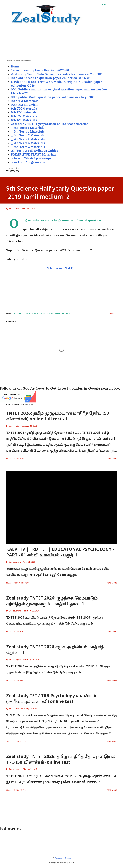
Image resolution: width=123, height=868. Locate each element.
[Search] (105, 4)
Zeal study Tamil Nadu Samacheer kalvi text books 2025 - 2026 (57, 74)
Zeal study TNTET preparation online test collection (50, 124)
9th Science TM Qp (61, 268)
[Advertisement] (61, 42)
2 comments (20, 459)
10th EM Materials (25, 105)
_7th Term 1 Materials (28, 128)
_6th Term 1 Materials (28, 131)
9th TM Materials (24, 109)
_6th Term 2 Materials (28, 135)
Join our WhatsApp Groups (31, 158)
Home (15, 66)
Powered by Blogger (61, 858)
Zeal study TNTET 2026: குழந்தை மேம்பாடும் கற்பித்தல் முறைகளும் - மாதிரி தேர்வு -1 (52, 601)
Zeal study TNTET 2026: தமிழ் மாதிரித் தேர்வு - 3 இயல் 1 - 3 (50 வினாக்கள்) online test (61, 759)
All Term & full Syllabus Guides (35, 151)
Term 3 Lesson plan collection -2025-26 (40, 70)
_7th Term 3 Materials (28, 143)
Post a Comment (22, 583)
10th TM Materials (25, 101)
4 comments (20, 680)
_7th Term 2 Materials (28, 139)
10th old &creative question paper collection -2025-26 (51, 78)
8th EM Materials (24, 120)
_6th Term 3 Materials (28, 147)
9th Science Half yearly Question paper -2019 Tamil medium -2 (41, 314)
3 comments (20, 741)
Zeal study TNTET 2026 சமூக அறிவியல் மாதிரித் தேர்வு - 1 (55, 650)
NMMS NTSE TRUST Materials (34, 154)
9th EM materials (24, 112)
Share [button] (111, 314)
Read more (112, 459)
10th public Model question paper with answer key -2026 (53, 97)
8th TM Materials (24, 116)
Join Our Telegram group (30, 162)
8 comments (20, 632)
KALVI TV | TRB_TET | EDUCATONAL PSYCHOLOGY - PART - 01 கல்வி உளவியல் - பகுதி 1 (60, 552)
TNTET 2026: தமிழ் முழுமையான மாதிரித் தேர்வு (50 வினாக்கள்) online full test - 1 (58, 416)
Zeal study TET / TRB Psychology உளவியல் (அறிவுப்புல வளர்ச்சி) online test (51, 698)
